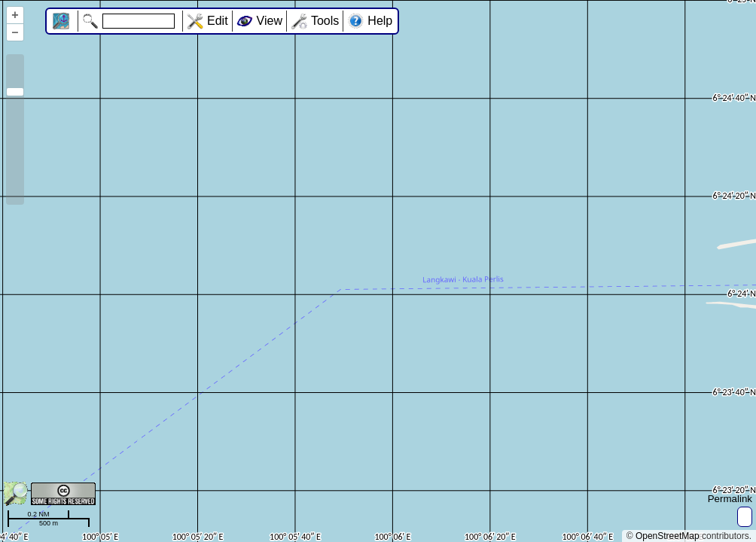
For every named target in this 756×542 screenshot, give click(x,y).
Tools (325, 21)
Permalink (730, 499)
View (270, 21)
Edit (218, 21)
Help (380, 21)
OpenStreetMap (668, 536)
